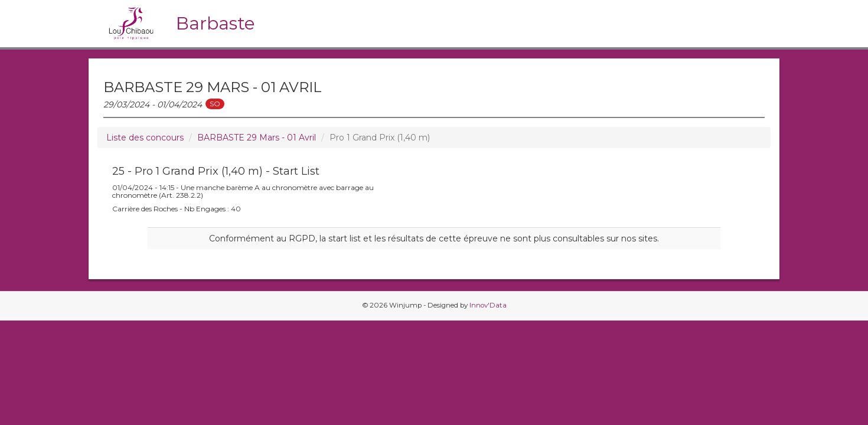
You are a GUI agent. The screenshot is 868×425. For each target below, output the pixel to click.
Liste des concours (145, 138)
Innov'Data (488, 305)
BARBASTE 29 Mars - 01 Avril (257, 138)
